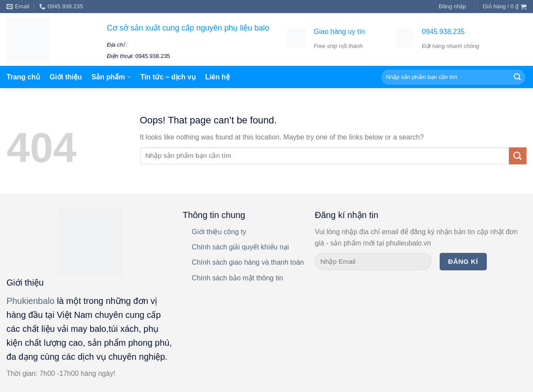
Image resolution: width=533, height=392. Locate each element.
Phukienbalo (31, 301)
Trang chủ (23, 77)
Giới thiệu (66, 77)
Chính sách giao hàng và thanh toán (248, 262)
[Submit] (518, 156)
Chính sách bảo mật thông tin (237, 278)
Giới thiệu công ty (219, 232)
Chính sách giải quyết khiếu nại (241, 247)
